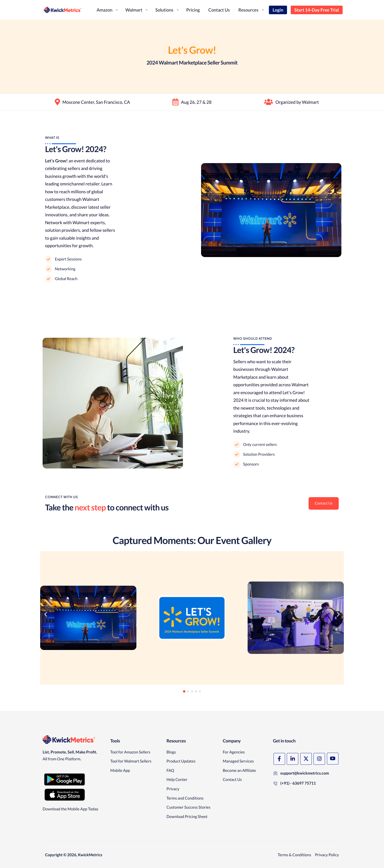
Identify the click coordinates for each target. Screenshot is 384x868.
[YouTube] (280, 775)
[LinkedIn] (294, 759)
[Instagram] (322, 759)
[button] (46, 638)
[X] (308, 759)
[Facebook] (280, 759)
